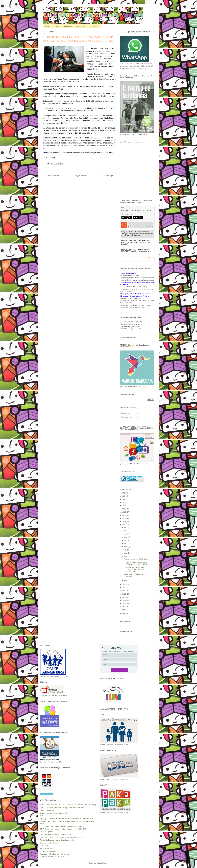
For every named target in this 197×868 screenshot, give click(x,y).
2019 (124, 512)
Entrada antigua (108, 176)
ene (126, 580)
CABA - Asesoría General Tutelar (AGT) (54, 813)
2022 (124, 502)
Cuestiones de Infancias (78, 14)
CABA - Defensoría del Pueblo (51, 816)
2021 (124, 506)
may (126, 547)
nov (126, 531)
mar (126, 553)
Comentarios (127, 417)
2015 (124, 525)
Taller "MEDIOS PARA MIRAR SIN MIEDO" (135, 575)
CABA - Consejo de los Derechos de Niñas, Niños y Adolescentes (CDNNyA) (68, 805)
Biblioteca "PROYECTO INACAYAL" (53, 857)
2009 (124, 600)
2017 (124, 518)
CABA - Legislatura (47, 810)
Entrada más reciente (52, 176)
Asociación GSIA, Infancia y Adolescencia (55, 854)
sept (126, 537)
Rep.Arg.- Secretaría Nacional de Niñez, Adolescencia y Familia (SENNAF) (67, 819)
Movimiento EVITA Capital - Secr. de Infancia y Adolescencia (62, 837)
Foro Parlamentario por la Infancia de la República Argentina (62, 826)
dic (126, 528)
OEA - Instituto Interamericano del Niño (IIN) (56, 834)
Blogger (105, 863)
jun (126, 543)
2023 (124, 499)
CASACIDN (44, 846)
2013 (124, 588)
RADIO (57, 26)
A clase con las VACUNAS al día (136, 559)
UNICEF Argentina (47, 832)
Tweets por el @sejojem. (129, 337)
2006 (124, 610)
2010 (124, 597)
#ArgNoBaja (68, 26)
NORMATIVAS (81, 26)
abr (126, 550)
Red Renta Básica (47, 848)
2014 (124, 584)
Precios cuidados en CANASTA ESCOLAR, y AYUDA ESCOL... (136, 563)
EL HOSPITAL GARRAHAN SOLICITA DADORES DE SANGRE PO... (134, 569)
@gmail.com (139, 324)
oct (126, 534)
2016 (124, 522)
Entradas (126, 413)
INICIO (47, 26)
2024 (124, 496)
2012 (124, 591)
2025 (124, 493)
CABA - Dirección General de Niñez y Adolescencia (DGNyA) (62, 808)
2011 (124, 594)
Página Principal (81, 176)
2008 (124, 604)
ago (126, 540)
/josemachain (135, 327)
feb (126, 556)
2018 (124, 515)
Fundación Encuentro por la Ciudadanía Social (57, 840)
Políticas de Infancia (47, 851)
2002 (124, 613)
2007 (124, 607)
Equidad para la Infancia (49, 843)
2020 (124, 509)
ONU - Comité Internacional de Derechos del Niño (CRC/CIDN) (63, 829)
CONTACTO (95, 26)
